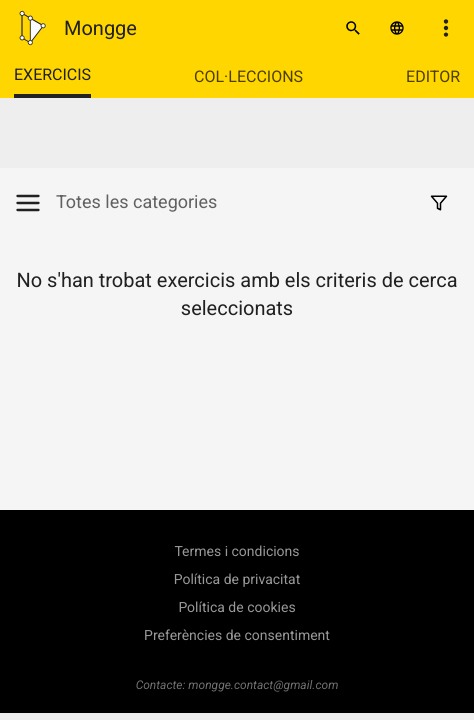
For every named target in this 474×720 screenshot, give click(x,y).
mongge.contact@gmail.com (263, 685)
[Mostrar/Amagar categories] (35, 203)
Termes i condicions (236, 552)
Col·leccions (248, 76)
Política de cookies (236, 608)
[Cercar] (353, 28)
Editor (433, 76)
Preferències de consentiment (237, 636)
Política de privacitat (237, 580)
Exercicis (52, 74)
